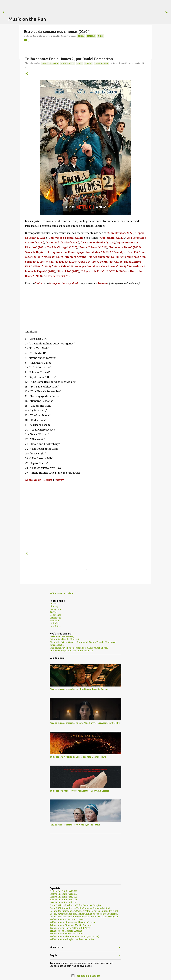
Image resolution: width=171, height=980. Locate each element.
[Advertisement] (63, 7)
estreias (91, 36)
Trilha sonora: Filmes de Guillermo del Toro (72, 922)
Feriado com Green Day (62, 636)
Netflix (88, 63)
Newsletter (55, 626)
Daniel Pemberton (50, 63)
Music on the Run (27, 19)
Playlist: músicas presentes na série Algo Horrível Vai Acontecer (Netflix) (85, 723)
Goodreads (55, 615)
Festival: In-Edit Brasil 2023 (63, 897)
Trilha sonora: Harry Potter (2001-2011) (70, 928)
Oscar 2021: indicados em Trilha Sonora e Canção (75, 905)
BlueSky (54, 606)
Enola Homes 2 (67, 63)
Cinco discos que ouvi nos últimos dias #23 (71, 651)
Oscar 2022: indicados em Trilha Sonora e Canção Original (80, 908)
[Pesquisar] (121, 12)
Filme (100, 36)
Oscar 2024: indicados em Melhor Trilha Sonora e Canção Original (84, 914)
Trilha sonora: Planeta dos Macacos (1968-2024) (74, 937)
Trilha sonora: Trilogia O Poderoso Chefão (72, 939)
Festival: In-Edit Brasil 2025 (63, 902)
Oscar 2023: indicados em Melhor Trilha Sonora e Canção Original (84, 911)
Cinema (81, 36)
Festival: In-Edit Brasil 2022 (63, 894)
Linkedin (54, 623)
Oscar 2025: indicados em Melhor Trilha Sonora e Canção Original (84, 917)
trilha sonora (101, 63)
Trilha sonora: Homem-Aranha (66, 931)
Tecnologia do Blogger (86, 976)
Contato (54, 604)
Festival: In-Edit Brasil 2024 (64, 900)
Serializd (54, 621)
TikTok (53, 612)
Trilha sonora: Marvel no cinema (67, 934)
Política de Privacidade (62, 593)
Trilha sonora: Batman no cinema (67, 919)
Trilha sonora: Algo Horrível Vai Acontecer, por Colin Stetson (80, 791)
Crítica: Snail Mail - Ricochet (64, 639)
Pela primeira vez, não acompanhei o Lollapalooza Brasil (79, 648)
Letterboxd (55, 618)
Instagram (55, 609)
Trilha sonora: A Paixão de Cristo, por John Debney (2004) (78, 757)
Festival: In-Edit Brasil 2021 (63, 891)
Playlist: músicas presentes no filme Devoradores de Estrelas (79, 689)
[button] (27, 73)
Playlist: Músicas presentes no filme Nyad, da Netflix (75, 825)
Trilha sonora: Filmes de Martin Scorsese (71, 925)
